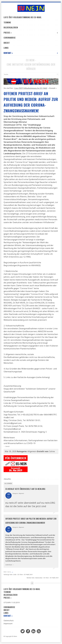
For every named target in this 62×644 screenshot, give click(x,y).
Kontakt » (31, 53)
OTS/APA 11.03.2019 (12, 602)
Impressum (8, 623)
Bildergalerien (11, 27)
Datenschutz (9, 621)
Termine (7, 22)
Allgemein (8, 483)
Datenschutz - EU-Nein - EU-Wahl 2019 (47, 578)
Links (6, 48)
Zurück (7, 446)
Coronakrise (10, 38)
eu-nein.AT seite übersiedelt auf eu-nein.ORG (25, 489)
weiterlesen (9, 565)
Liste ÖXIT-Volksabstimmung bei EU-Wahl (23, 17)
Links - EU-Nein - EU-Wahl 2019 (23, 575)
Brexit (7, 43)
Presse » (31, 33)
